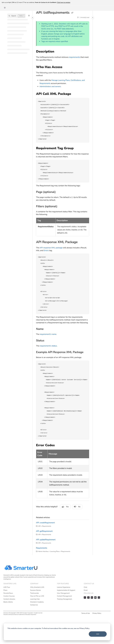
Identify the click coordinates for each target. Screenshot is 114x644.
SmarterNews (8, 593)
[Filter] (29, 16)
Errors (46, 251)
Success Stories (36, 590)
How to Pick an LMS (37, 596)
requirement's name (48, 334)
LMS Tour (7, 587)
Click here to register (64, 2)
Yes (65, 507)
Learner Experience (64, 587)
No (77, 507)
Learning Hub (35, 599)
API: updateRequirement (46, 540)
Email (86, 590)
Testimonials (35, 593)
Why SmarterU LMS (37, 587)
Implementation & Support (66, 590)
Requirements (42, 548)
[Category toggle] (33, 18)
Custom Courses (9, 596)
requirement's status (48, 346)
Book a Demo (8, 602)
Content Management (64, 596)
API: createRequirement (45, 523)
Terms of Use (86, 613)
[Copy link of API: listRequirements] (72, 13)
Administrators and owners (50, 87)
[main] (63, 283)
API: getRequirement (44, 531)
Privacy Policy (97, 613)
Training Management (64, 599)
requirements (75, 57)
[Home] (5, 8)
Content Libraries (9, 599)
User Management (63, 593)
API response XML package (51, 248)
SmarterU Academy (37, 602)
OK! (98, 634)
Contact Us (34, 605)
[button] (16, 16)
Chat (85, 587)
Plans (5, 590)
